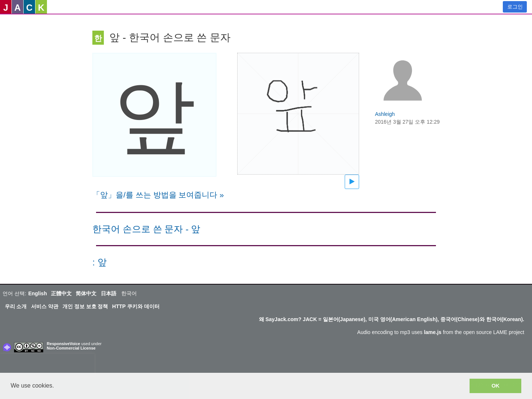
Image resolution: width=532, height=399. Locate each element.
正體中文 (61, 293)
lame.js (432, 332)
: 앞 (100, 262)
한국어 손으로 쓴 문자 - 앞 (146, 229)
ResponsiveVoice (64, 344)
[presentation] (47, 365)
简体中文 (86, 293)
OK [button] (495, 386)
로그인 (515, 7)
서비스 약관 (45, 306)
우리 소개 (16, 306)
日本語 (109, 293)
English (37, 293)
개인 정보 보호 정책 (85, 306)
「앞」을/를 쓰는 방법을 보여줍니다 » (158, 195)
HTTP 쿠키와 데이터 (136, 306)
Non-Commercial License (71, 348)
